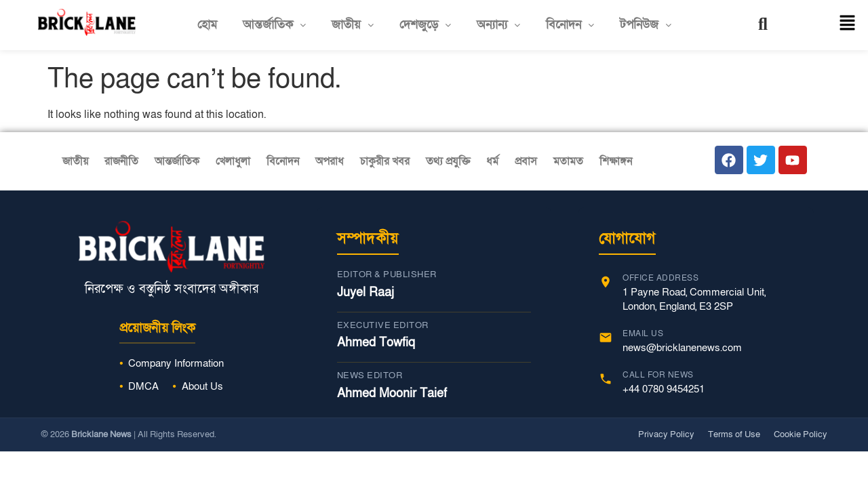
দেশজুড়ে (425, 25)
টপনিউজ (646, 25)
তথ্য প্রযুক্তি (448, 161)
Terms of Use (734, 434)
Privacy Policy (666, 434)
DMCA (143, 386)
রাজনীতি (121, 161)
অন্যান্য (498, 25)
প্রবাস (526, 161)
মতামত (568, 161)
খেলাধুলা (233, 161)
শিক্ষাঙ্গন (616, 161)
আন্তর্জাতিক (274, 25)
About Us (202, 386)
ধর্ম (492, 161)
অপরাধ (330, 161)
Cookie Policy (801, 434)
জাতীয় (353, 25)
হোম (207, 25)
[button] (274, 25)
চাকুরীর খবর (385, 161)
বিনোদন (570, 25)
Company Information (176, 363)
